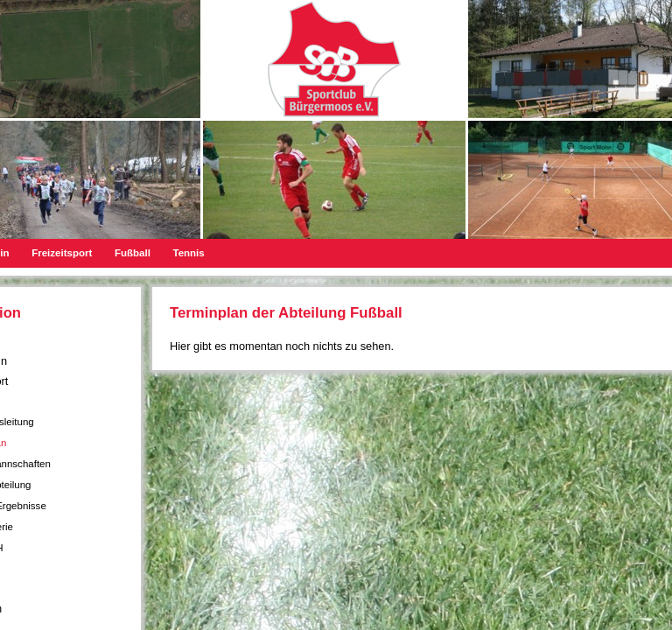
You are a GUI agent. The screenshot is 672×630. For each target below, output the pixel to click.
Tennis (188, 253)
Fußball (133, 253)
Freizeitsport (62, 253)
